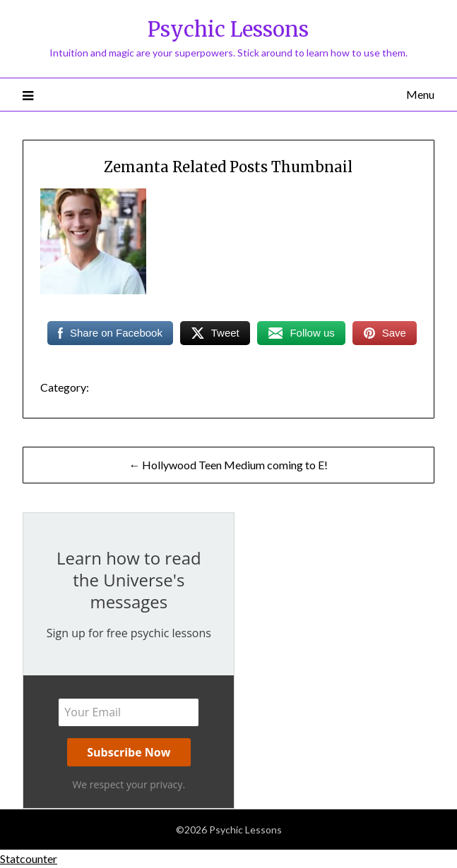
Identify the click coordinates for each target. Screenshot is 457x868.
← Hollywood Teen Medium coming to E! (228, 465)
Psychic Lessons (228, 29)
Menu (420, 94)
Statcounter (29, 858)
